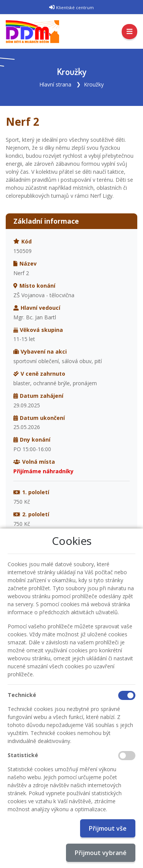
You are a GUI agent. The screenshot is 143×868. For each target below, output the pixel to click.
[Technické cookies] (127, 695)
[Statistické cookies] (127, 756)
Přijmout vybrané (101, 853)
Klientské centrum (75, 7)
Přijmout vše (108, 828)
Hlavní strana (55, 84)
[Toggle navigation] (129, 32)
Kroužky (94, 84)
